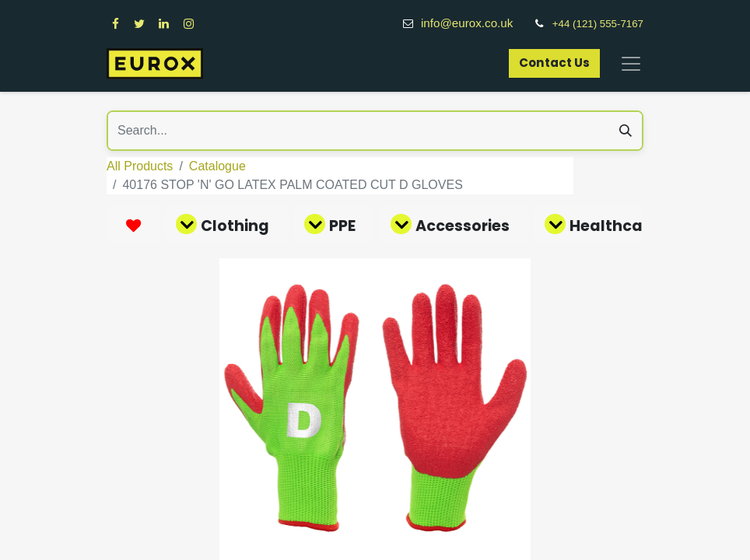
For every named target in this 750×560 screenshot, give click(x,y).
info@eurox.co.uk (475, 23)
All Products (140, 166)
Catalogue (217, 166)
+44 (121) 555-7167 (598, 24)
